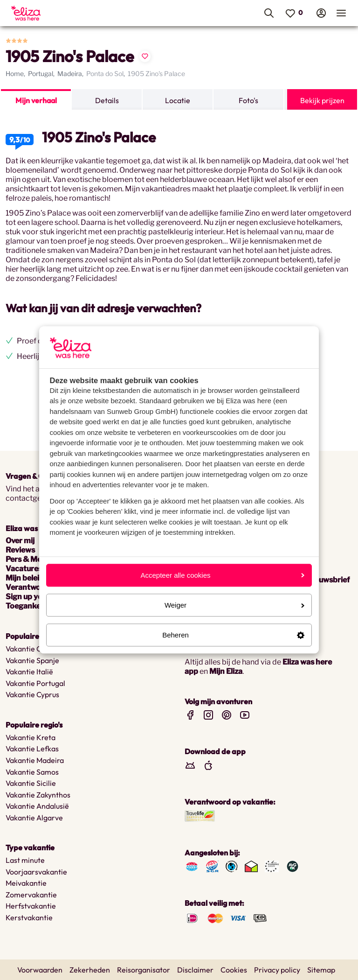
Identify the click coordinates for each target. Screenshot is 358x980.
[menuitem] (58, 13)
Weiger (234, 605)
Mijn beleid (25, 578)
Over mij (20, 541)
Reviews (20, 550)
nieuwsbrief (329, 580)
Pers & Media (29, 559)
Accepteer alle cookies (222, 575)
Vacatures (24, 569)
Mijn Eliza (226, 671)
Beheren (233, 635)
